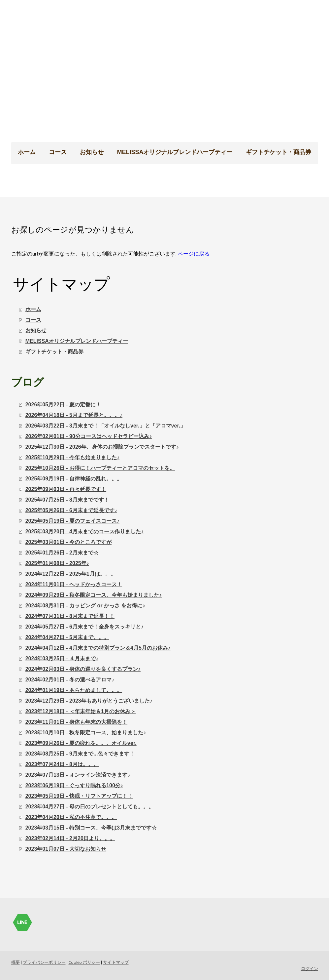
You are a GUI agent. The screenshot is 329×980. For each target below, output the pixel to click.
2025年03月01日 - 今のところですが (68, 542)
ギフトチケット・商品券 (279, 152)
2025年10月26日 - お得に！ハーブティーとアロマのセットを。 (100, 468)
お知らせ (92, 152)
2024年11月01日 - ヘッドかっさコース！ (74, 584)
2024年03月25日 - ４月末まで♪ (62, 658)
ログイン (310, 968)
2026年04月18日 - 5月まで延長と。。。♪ (74, 415)
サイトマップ (116, 962)
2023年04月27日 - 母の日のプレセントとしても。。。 (90, 807)
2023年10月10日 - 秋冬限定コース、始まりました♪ (86, 733)
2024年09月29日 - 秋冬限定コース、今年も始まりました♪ (94, 595)
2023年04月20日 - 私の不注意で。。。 (71, 817)
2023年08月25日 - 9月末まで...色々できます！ (80, 754)
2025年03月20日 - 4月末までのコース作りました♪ (84, 531)
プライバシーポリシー (44, 962)
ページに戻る (194, 253)
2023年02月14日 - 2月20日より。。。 (70, 838)
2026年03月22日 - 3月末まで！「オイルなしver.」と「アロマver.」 (105, 426)
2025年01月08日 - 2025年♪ (57, 563)
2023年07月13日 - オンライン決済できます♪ (78, 775)
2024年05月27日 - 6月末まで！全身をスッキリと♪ (84, 627)
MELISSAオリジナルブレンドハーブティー (175, 152)
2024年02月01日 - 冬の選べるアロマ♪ (70, 680)
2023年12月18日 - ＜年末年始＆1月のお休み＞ (81, 711)
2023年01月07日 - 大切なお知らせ (66, 849)
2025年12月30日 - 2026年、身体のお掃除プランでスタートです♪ (102, 447)
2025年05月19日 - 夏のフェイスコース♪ (72, 521)
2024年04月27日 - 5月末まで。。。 (67, 637)
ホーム (27, 152)
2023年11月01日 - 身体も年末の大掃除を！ (76, 722)
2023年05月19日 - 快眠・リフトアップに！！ (79, 796)
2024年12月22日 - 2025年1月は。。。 (71, 574)
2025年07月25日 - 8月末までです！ (67, 500)
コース (58, 152)
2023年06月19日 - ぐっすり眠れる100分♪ (74, 785)
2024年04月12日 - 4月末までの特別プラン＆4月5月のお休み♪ (98, 648)
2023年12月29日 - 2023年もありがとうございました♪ (89, 701)
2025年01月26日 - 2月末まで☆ (62, 553)
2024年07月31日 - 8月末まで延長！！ (70, 616)
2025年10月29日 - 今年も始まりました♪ (72, 457)
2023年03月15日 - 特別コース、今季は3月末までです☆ (91, 828)
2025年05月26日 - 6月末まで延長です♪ (71, 510)
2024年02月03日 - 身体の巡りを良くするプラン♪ (83, 669)
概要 (16, 962)
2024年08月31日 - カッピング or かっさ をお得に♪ (85, 606)
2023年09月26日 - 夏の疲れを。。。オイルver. (81, 743)
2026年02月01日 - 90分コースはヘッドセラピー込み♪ (89, 436)
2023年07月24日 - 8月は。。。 (62, 764)
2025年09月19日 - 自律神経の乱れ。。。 (74, 479)
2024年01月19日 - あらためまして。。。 (74, 690)
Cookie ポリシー (84, 962)
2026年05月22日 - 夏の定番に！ (63, 405)
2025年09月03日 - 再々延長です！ (66, 489)
